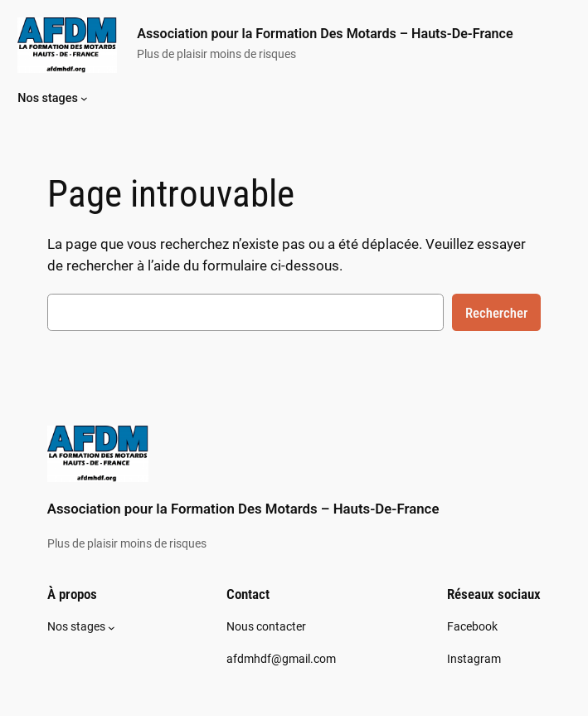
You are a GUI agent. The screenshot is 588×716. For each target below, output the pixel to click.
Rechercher (496, 313)
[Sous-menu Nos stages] (84, 98)
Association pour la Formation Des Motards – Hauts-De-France (325, 34)
